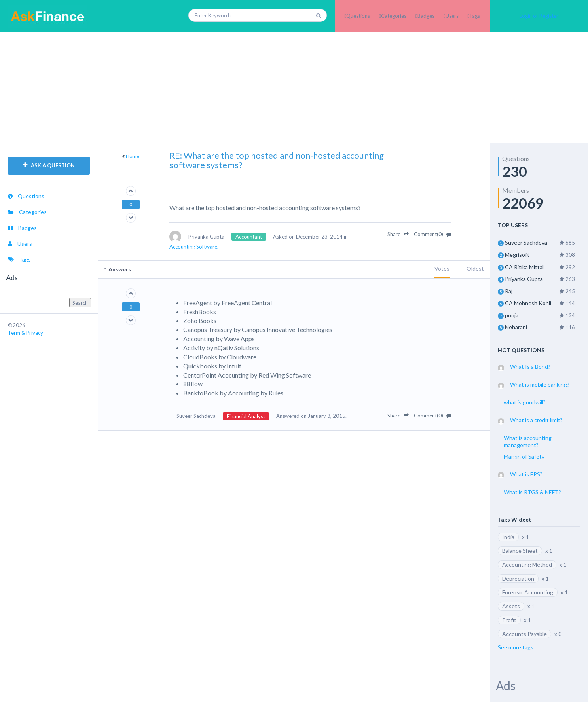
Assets (511, 606)
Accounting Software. (194, 247)
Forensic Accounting (528, 592)
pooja (512, 315)
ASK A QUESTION (49, 165)
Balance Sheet (520, 551)
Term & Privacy (26, 333)
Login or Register (539, 16)
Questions (358, 16)
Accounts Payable (524, 634)
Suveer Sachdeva (526, 242)
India (508, 537)
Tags (475, 16)
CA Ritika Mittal (524, 267)
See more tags (516, 647)
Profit (509, 620)
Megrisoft (517, 255)
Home (133, 156)
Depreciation (518, 578)
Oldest (475, 268)
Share (398, 234)
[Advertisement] (294, 87)
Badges (426, 16)
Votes (442, 268)
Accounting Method (527, 564)
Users (452, 16)
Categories (394, 16)
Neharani (516, 327)
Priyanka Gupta (524, 279)
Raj (509, 291)
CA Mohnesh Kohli (528, 303)
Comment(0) (433, 234)
